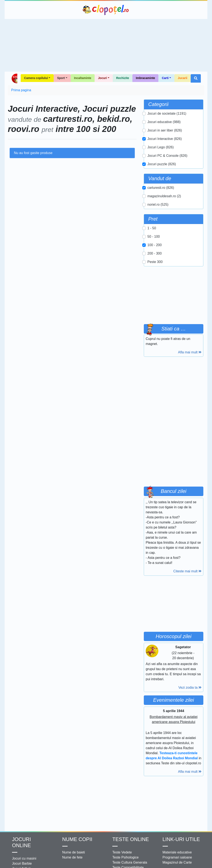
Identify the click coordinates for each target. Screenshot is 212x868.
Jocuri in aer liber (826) (165, 130)
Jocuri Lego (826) (161, 147)
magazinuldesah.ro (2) (164, 196)
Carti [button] (165, 78)
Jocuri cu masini (24, 858)
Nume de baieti (74, 852)
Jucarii (183, 78)
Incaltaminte (83, 78)
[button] (196, 78)
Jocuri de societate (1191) (167, 113)
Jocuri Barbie (22, 863)
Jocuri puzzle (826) (162, 164)
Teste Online (131, 839)
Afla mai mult (190, 352)
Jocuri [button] (102, 78)
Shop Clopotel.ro (14, 78)
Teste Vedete (122, 852)
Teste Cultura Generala (130, 862)
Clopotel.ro (106, 10)
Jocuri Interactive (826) (165, 139)
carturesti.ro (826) (161, 188)
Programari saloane (177, 857)
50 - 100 (154, 237)
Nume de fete (72, 857)
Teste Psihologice (126, 857)
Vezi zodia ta (190, 688)
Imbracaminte (145, 78)
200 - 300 (155, 253)
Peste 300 (155, 262)
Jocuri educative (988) (164, 122)
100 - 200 (155, 245)
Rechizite (123, 78)
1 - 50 (152, 228)
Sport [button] (61, 78)
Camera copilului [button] (36, 78)
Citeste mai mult (187, 571)
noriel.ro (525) (158, 205)
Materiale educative (177, 852)
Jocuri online (21, 842)
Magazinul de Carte (177, 862)
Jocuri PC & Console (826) (167, 156)
